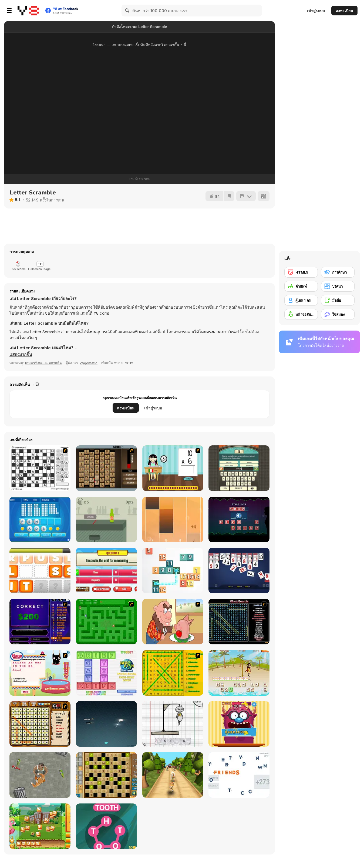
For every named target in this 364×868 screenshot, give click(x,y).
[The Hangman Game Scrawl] (173, 724)
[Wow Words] (106, 826)
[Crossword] (40, 468)
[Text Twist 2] (40, 519)
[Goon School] (40, 775)
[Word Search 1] (239, 622)
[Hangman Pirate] (239, 673)
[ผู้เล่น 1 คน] (301, 300)
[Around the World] (173, 468)
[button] (21, 355)
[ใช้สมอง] (338, 314)
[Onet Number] (173, 571)
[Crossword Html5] (106, 775)
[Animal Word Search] (40, 724)
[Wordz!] (106, 673)
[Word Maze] (106, 622)
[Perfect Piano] (173, 519)
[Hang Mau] (40, 673)
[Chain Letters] (106, 468)
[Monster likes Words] (239, 724)
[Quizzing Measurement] (106, 571)
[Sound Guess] (239, 519)
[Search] (127, 11)
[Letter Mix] (40, 826)
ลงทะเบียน (344, 11)
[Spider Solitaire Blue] (239, 571)
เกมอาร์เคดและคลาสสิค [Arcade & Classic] (43, 363)
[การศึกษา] (338, 272)
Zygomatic (89, 363)
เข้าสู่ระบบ (316, 11)
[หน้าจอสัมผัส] (301, 314)
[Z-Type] (106, 724)
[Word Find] (173, 673)
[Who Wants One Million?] (40, 622)
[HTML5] (301, 272)
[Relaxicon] (239, 775)
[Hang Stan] (173, 622)
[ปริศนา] (338, 286)
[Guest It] (239, 468)
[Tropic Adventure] (173, 775)
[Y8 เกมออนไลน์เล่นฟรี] (28, 11)
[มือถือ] (338, 300)
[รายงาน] (246, 196)
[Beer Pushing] (106, 519)
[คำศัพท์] (301, 286)
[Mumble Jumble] (40, 571)
